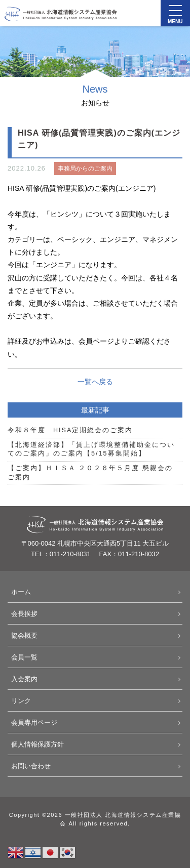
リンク (21, 701)
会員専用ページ (34, 722)
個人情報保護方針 (37, 744)
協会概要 (24, 635)
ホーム (21, 592)
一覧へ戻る (95, 382)
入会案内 (24, 679)
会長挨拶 (24, 614)
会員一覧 (24, 657)
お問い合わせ (31, 766)
